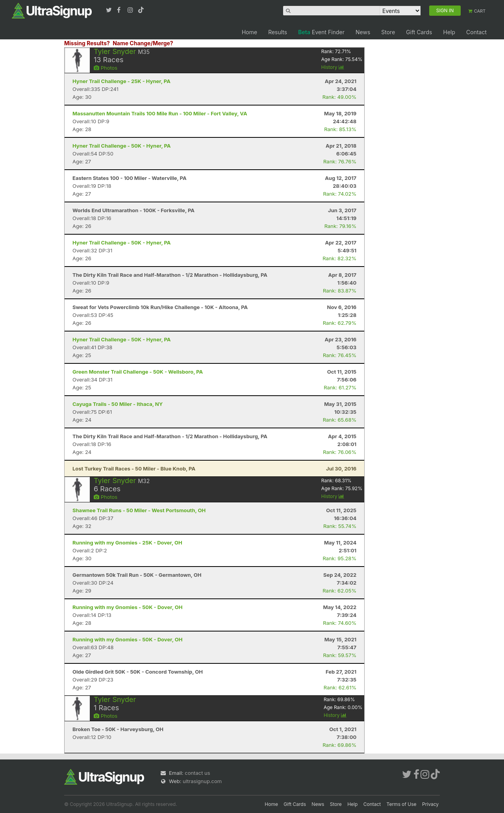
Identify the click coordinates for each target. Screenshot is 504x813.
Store (388, 32)
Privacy (430, 804)
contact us (197, 773)
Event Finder (321, 32)
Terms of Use (402, 804)
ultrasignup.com (202, 781)
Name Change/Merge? (143, 43)
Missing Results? (87, 43)
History (333, 67)
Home (249, 32)
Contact (476, 32)
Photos (106, 68)
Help (449, 32)
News (363, 32)
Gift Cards (419, 32)
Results (278, 32)
